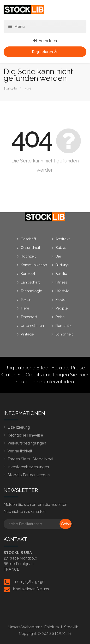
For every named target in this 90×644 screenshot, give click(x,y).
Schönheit (64, 334)
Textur (26, 300)
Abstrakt (63, 239)
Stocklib (71, 627)
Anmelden (45, 41)
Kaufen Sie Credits (21, 375)
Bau (59, 256)
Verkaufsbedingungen (27, 443)
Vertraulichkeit (20, 451)
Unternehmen (32, 326)
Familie (61, 274)
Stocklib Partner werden (29, 475)
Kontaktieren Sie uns (31, 589)
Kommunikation (34, 265)
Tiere (25, 308)
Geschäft (28, 239)
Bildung (62, 265)
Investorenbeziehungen (28, 467)
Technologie (31, 291)
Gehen (66, 524)
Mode (60, 300)
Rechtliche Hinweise (25, 435)
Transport (29, 317)
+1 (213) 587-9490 (29, 582)
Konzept (28, 274)
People (62, 308)
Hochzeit (28, 256)
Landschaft (30, 282)
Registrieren (45, 52)
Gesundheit (30, 248)
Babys (61, 248)
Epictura (51, 627)
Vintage (27, 334)
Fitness (61, 282)
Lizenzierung (19, 427)
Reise (60, 317)
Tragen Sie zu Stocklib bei (30, 459)
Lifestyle (62, 291)
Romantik (63, 326)
